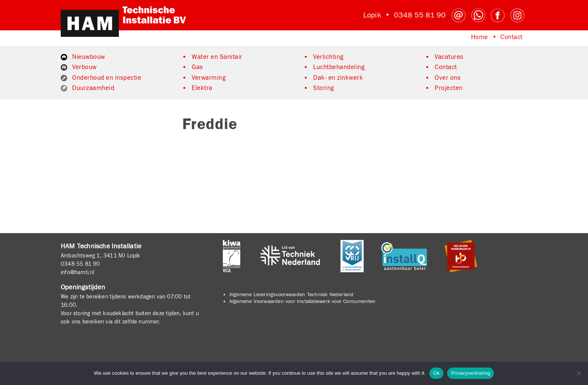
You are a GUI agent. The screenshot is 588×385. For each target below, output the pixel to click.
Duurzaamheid (93, 88)
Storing (324, 88)
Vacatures (449, 57)
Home (480, 37)
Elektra (202, 88)
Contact (512, 37)
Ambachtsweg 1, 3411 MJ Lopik (101, 256)
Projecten (449, 88)
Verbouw (84, 67)
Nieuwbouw (89, 57)
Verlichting (328, 57)
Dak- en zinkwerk (338, 78)
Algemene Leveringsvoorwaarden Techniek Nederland (292, 295)
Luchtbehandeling (339, 67)
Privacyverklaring (471, 373)
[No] (579, 373)
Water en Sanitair (217, 57)
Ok (436, 373)
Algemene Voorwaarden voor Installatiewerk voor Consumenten (303, 301)
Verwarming (209, 78)
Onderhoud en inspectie (107, 78)
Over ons (448, 78)
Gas (197, 67)
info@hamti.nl (78, 272)
